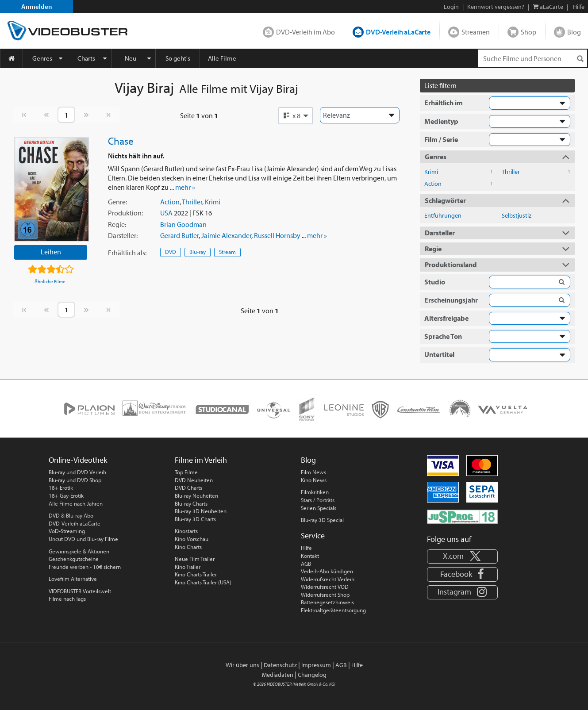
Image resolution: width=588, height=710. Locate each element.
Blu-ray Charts (191, 503)
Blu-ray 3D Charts (195, 519)
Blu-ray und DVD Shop (75, 480)
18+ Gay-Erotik (66, 495)
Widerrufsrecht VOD (325, 587)
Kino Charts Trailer (196, 574)
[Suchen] (580, 59)
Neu (131, 58)
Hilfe (306, 548)
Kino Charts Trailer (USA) (203, 582)
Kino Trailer (188, 567)
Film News (313, 472)
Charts (86, 58)
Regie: (117, 224)
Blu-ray (198, 252)
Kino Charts (188, 547)
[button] (296, 115)
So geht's (178, 58)
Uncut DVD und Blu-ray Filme (83, 539)
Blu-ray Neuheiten (196, 495)
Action (170, 202)
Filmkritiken (315, 492)
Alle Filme (222, 58)
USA (166, 213)
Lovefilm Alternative (73, 579)
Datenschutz (280, 665)
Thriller (192, 202)
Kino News (314, 480)
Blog (574, 32)
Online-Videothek (78, 460)
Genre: (117, 202)
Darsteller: (123, 235)
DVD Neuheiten (194, 480)
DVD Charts (188, 487)
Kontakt (310, 556)
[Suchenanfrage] (533, 58)
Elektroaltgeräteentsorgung (333, 610)
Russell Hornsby (277, 235)
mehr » (185, 187)
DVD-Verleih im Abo (306, 32)
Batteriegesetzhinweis (327, 602)
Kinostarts (186, 531)
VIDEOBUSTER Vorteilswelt (80, 591)
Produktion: (125, 213)
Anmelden (37, 6)
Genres (42, 58)
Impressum (316, 665)
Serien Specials (319, 508)
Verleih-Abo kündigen (327, 571)
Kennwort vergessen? (496, 7)
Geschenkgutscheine (74, 559)
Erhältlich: (127, 253)
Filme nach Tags (67, 599)
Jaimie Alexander (226, 235)
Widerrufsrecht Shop (325, 595)
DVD (171, 252)
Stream (227, 252)
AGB (306, 564)
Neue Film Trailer (195, 559)
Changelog (312, 675)
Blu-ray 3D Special (322, 520)
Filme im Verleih (201, 460)
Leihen (51, 252)
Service (313, 535)
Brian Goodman (183, 224)
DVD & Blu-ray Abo (71, 515)
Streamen (476, 32)
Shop (528, 32)
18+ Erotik (61, 487)
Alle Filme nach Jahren (76, 503)
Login (451, 7)
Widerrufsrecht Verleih (328, 579)
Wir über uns (242, 665)
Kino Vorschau (192, 539)
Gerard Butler (179, 235)
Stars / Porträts (318, 500)
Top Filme (186, 472)
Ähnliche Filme (50, 281)
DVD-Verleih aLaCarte (398, 32)
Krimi (213, 202)
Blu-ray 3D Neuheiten (201, 511)
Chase (121, 141)
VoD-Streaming (67, 531)
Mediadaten (278, 675)
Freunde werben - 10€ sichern (85, 567)
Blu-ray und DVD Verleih (77, 472)
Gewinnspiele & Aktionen (79, 551)
